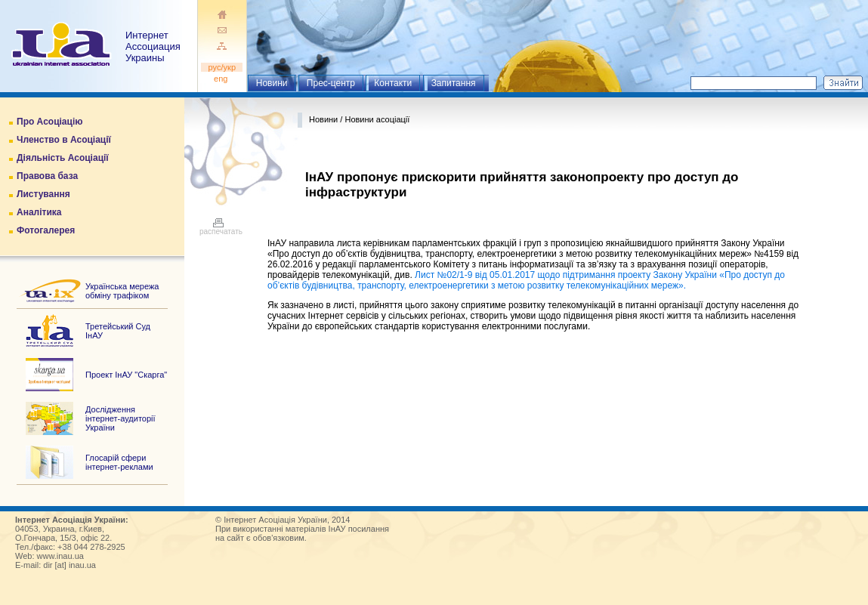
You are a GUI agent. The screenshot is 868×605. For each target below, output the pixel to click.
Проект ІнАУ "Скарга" (126, 375)
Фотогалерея (46, 230)
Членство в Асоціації (64, 140)
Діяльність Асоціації (63, 158)
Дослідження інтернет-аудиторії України (120, 418)
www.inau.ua (60, 556)
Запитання (454, 83)
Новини (272, 83)
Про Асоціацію (49, 122)
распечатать (221, 228)
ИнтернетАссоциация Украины (153, 46)
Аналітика (39, 212)
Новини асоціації (377, 119)
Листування (43, 194)
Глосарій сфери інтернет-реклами (119, 462)
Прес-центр (331, 83)
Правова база (47, 176)
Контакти (393, 83)
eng (222, 79)
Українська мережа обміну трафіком (122, 291)
